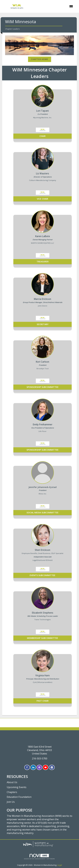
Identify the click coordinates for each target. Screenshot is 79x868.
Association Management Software (40, 857)
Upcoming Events (17, 787)
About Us (12, 782)
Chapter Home (40, 59)
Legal (60, 865)
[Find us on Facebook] (27, 767)
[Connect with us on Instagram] (39, 767)
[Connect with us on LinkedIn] (33, 767)
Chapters (12, 792)
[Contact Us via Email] (52, 767)
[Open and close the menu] (54, 6)
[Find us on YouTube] (45, 767)
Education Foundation (19, 797)
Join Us (11, 802)
